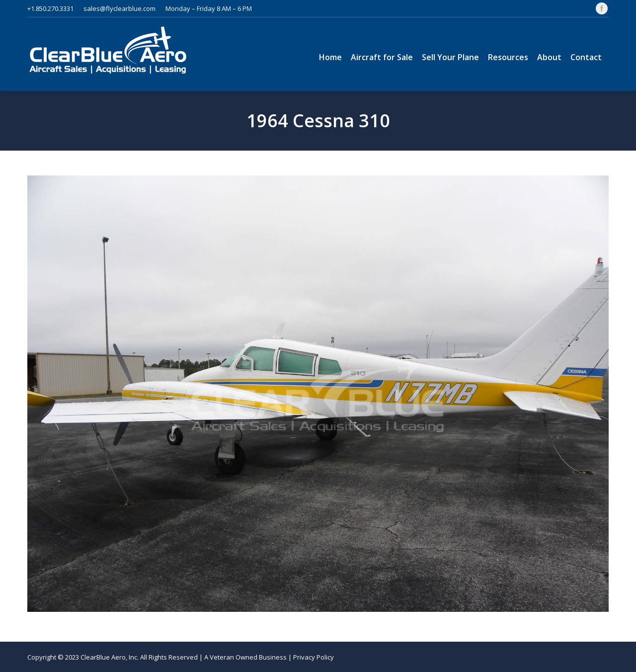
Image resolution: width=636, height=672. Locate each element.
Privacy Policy (314, 657)
